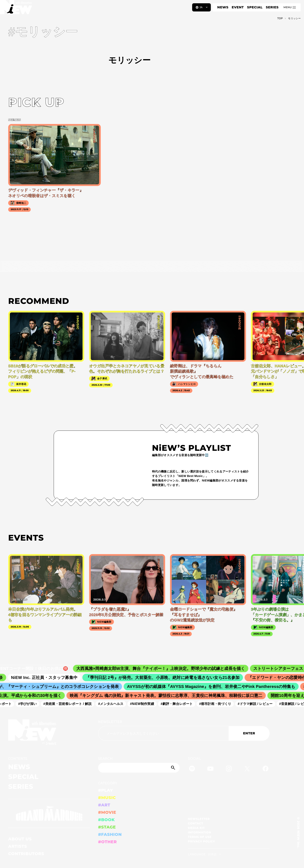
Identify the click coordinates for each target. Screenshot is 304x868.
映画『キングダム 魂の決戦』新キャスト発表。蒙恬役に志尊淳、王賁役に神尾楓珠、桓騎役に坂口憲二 (169, 696)
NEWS (223, 7)
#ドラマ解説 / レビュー (257, 704)
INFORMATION (199, 832)
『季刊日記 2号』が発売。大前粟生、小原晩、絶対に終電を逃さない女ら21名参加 (166, 677)
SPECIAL (255, 7)
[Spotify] (192, 769)
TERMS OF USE (200, 837)
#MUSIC (107, 798)
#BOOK (106, 820)
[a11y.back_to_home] (17, 9)
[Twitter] (247, 769)
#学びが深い (30, 704)
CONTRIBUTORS (26, 854)
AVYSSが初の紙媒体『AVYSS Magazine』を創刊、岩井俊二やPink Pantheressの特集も (214, 687)
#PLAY (105, 790)
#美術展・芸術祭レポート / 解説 (70, 704)
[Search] (139, 768)
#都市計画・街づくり (218, 704)
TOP (280, 18)
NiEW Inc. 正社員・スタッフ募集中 (48, 677)
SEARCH (105, 759)
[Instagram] (229, 769)
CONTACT (196, 823)
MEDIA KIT (196, 828)
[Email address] (163, 733)
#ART (104, 805)
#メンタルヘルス (113, 704)
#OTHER (107, 842)
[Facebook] (265, 769)
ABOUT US (20, 839)
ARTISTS (18, 846)
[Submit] (174, 768)
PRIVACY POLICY (201, 841)
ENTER (249, 733)
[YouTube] (210, 769)
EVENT (238, 7)
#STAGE (107, 827)
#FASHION (110, 834)
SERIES (272, 7)
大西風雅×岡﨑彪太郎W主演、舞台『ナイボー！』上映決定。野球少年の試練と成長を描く (165, 668)
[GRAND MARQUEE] (49, 813)
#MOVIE (107, 812)
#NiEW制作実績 (144, 704)
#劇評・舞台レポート (179, 704)
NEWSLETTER (110, 722)
